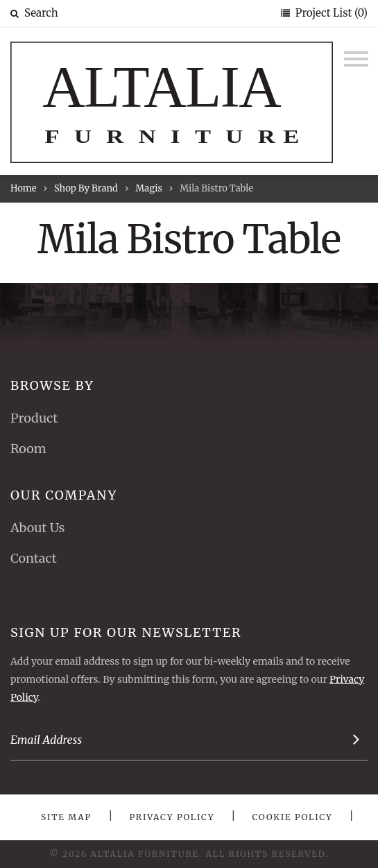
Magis (148, 188)
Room (28, 449)
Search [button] (34, 13)
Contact (34, 558)
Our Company (64, 495)
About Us (37, 528)
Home (23, 188)
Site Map (66, 817)
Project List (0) (330, 13)
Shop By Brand (86, 188)
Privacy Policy (172, 817)
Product (34, 418)
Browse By (52, 385)
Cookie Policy (293, 817)
